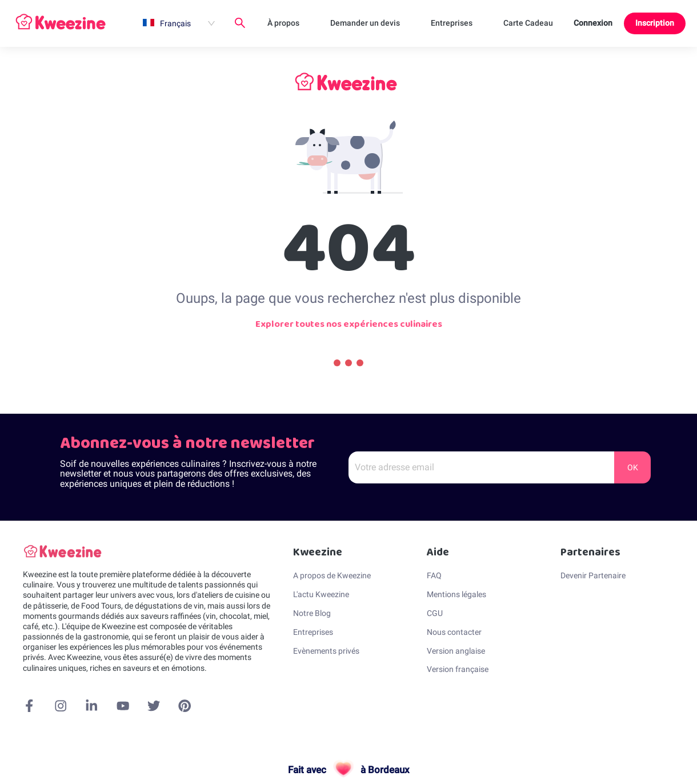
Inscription (655, 23)
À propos (283, 23)
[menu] (349, 23)
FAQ (434, 575)
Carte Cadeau (528, 23)
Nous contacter (454, 632)
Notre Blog (312, 613)
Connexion (593, 23)
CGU (435, 613)
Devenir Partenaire (593, 575)
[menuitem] (179, 23)
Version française (458, 669)
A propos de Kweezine (332, 575)
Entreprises (452, 23)
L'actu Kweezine (321, 594)
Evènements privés (326, 651)
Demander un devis (365, 23)
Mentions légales (456, 594)
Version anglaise (456, 651)
